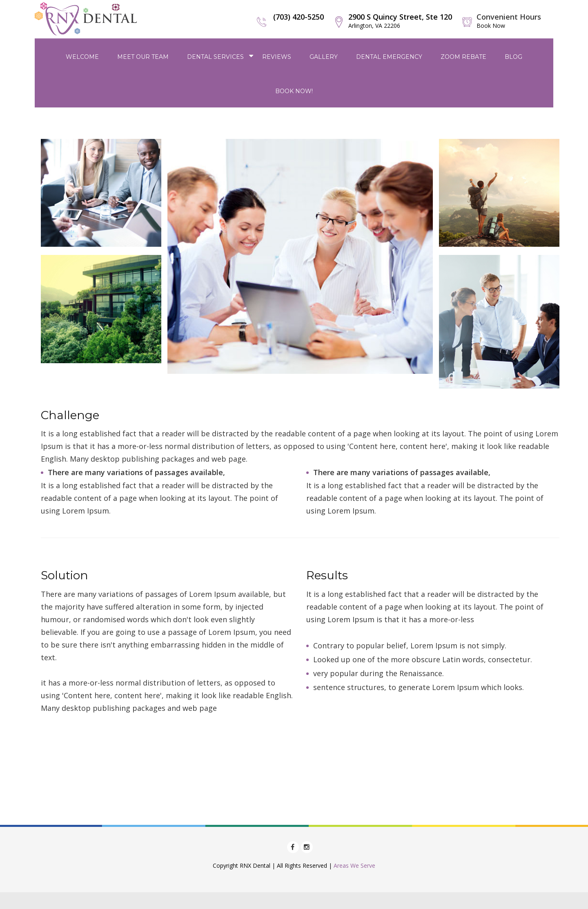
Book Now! (294, 91)
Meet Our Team (143, 57)
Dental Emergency (389, 57)
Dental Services (215, 57)
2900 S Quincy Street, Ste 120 (400, 21)
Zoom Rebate (463, 57)
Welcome (82, 57)
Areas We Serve (354, 865)
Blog (513, 57)
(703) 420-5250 (298, 17)
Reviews (277, 57)
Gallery (324, 57)
